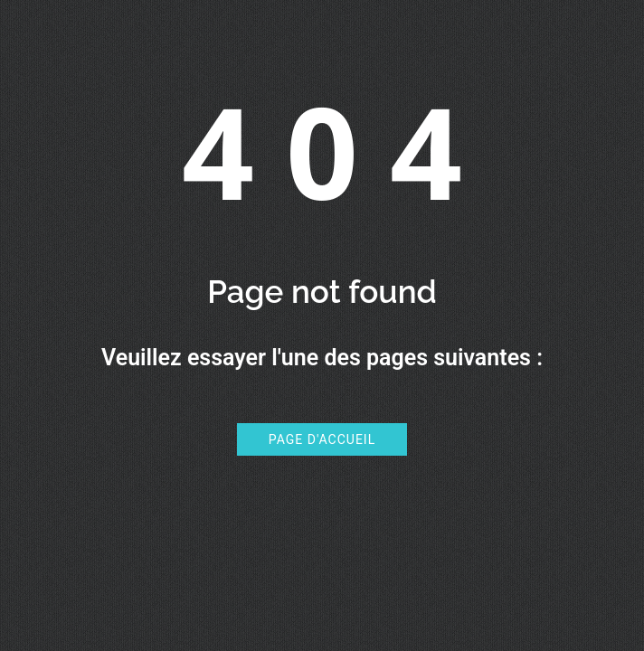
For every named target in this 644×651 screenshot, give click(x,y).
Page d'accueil (322, 439)
